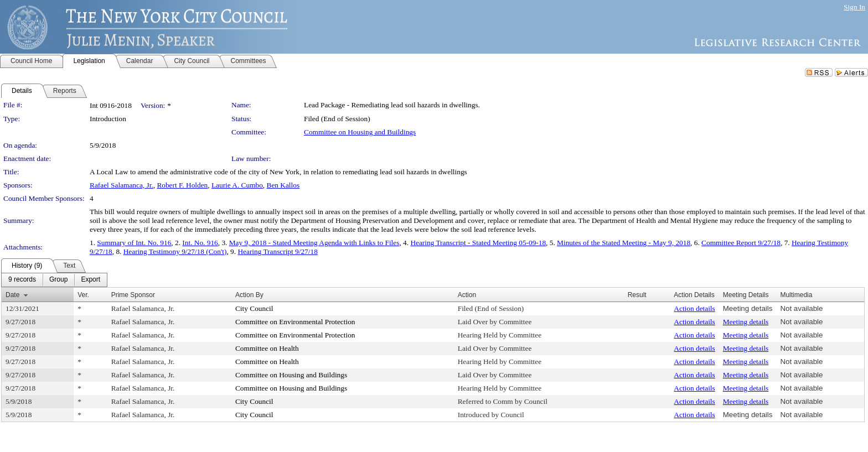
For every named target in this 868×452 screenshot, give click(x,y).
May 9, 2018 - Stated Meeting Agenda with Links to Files (314, 243)
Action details (694, 308)
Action (467, 295)
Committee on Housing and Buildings (360, 132)
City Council (254, 308)
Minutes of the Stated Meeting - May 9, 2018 (624, 243)
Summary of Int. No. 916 (134, 243)
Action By (249, 295)
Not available (801, 308)
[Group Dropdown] (58, 280)
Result (637, 295)
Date (12, 295)
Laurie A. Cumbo (237, 185)
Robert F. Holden (182, 185)
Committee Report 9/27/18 (741, 243)
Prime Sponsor (133, 295)
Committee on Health (267, 348)
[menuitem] (22, 280)
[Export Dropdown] (91, 280)
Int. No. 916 (200, 243)
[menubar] (54, 280)
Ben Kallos (283, 185)
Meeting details (748, 308)
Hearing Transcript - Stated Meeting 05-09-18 (478, 243)
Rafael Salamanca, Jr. (122, 185)
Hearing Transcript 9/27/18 (277, 251)
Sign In (854, 7)
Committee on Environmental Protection (295, 322)
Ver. (83, 295)
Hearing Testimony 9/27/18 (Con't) (175, 251)
